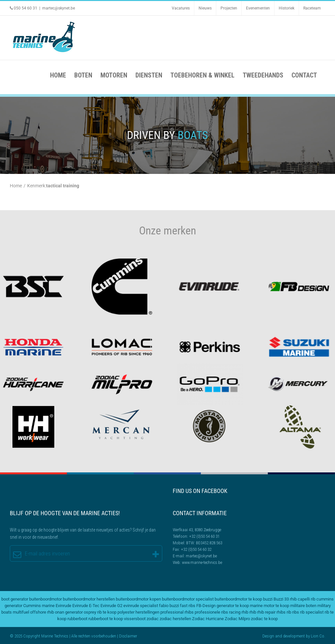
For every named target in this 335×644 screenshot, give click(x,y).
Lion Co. (318, 636)
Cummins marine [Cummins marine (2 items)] (39, 606)
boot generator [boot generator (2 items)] (15, 599)
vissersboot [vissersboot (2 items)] (135, 619)
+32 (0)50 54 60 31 (204, 536)
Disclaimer (128, 636)
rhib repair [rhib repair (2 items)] (266, 612)
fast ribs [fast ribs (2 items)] (188, 606)
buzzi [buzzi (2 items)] (268, 599)
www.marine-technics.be (202, 562)
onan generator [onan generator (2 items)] (69, 612)
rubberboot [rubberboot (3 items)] (77, 619)
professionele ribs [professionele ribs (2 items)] (211, 612)
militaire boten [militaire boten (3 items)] (303, 606)
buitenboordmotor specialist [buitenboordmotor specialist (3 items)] (188, 599)
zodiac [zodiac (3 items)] (153, 619)
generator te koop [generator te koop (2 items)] (233, 606)
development (294, 636)
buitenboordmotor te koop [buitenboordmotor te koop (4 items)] (238, 599)
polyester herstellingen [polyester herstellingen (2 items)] (138, 612)
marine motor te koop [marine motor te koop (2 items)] (270, 606)
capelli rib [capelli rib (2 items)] (307, 599)
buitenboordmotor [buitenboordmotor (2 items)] (45, 599)
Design (268, 636)
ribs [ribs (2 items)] (296, 612)
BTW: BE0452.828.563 (204, 543)
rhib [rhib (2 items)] (253, 612)
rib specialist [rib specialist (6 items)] (312, 612)
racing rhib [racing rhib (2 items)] (239, 612)
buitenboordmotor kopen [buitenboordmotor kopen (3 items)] (138, 599)
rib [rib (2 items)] (289, 612)
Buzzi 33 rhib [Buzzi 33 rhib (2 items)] (285, 599)
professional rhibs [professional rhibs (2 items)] (177, 612)
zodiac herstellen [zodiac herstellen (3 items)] (175, 619)
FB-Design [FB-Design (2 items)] (206, 606)
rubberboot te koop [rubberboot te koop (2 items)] (106, 619)
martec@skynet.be (59, 8)
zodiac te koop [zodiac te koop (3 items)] (264, 619)
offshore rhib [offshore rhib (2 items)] (42, 612)
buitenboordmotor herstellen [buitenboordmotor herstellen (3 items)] (89, 599)
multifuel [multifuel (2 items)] (21, 612)
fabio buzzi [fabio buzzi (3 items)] (169, 606)
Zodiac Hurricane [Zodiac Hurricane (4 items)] (208, 619)
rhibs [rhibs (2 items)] (281, 612)
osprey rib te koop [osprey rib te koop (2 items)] (100, 612)
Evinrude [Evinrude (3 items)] (63, 606)
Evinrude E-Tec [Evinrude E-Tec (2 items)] (86, 606)
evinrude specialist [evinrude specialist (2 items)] (141, 606)
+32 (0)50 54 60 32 (196, 549)
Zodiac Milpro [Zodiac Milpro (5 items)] (237, 619)
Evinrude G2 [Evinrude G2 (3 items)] (111, 606)
